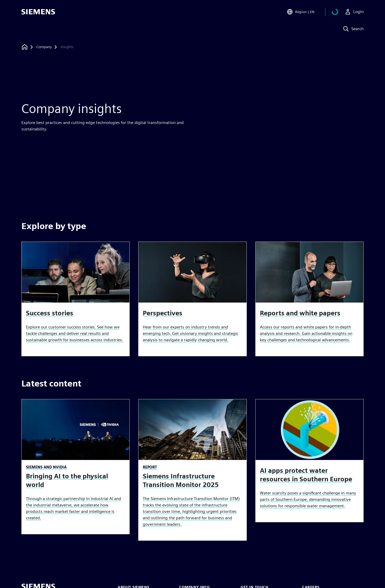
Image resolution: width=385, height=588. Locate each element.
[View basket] (338, 12)
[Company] (44, 47)
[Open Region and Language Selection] (307, 12)
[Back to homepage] (25, 47)
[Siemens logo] (38, 12)
